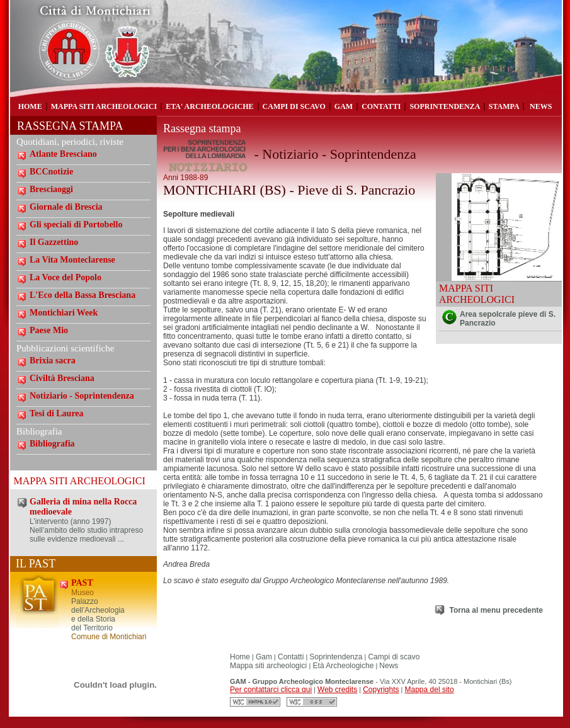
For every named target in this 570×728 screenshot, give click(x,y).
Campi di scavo (394, 657)
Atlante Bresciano (63, 154)
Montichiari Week (64, 313)
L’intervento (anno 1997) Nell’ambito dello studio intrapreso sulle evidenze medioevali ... (86, 530)
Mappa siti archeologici (269, 666)
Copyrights (381, 690)
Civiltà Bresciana (62, 378)
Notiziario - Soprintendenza (82, 396)
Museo (83, 593)
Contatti (291, 657)
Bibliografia (52, 444)
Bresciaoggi (51, 189)
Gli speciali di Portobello (76, 225)
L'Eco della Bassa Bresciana (83, 295)
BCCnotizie (51, 172)
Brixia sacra (53, 361)
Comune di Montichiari (109, 637)
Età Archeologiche (342, 666)
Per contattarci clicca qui (271, 690)
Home (240, 657)
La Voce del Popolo (66, 277)
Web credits (337, 690)
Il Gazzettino (54, 242)
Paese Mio (49, 330)
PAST (82, 583)
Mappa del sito (430, 690)
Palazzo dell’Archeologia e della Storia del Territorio (98, 615)
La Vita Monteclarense (72, 260)
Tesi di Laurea (57, 413)
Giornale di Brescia (66, 207)
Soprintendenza (336, 657)
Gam (264, 657)
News (389, 666)
